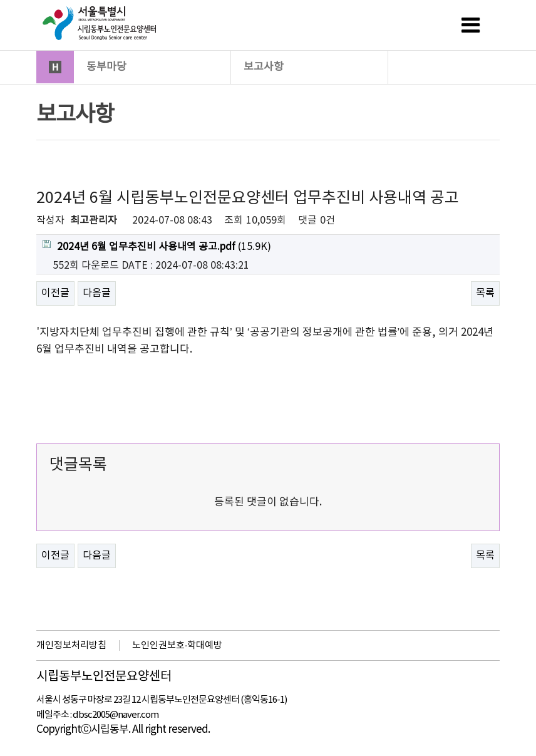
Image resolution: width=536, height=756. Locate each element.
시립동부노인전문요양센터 (104, 677)
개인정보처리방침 (71, 645)
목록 (485, 293)
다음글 (97, 293)
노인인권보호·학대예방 (177, 645)
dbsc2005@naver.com (116, 715)
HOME (55, 67)
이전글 (55, 293)
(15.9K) (157, 246)
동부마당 (153, 66)
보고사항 (310, 66)
